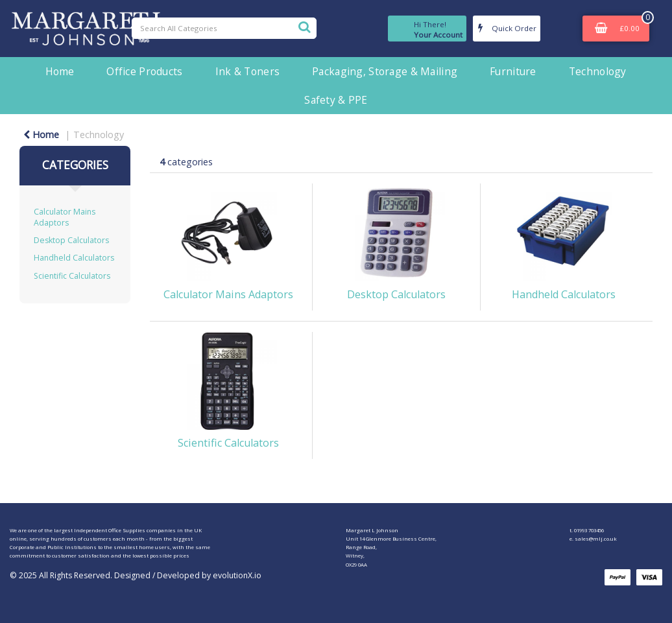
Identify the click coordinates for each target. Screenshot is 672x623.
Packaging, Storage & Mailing (385, 71)
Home (60, 71)
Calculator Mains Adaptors (65, 217)
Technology (598, 71)
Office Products (144, 71)
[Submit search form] (304, 27)
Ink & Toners (247, 71)
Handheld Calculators (74, 258)
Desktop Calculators (71, 240)
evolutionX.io (237, 575)
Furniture (513, 71)
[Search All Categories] (224, 28)
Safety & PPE (336, 100)
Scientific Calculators (72, 276)
